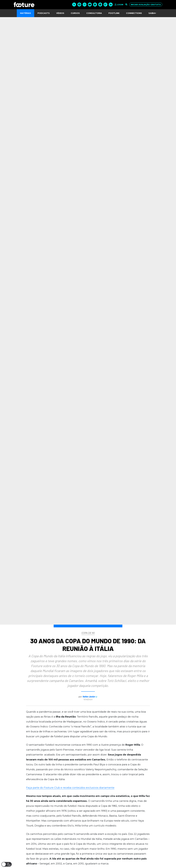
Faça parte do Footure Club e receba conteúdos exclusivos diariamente (70, 788)
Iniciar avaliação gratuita (146, 5)
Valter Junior (89, 696)
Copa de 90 (88, 633)
